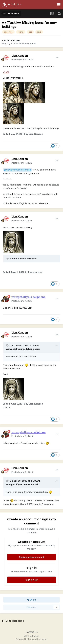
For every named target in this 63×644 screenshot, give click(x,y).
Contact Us (32, 632)
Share (32, 600)
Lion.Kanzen (13, 40)
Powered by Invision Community (32, 639)
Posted (22, 60)
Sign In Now (32, 580)
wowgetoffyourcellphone (20, 349)
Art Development (27, 44)
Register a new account (32, 557)
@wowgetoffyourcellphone (17, 170)
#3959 (6, 72)
